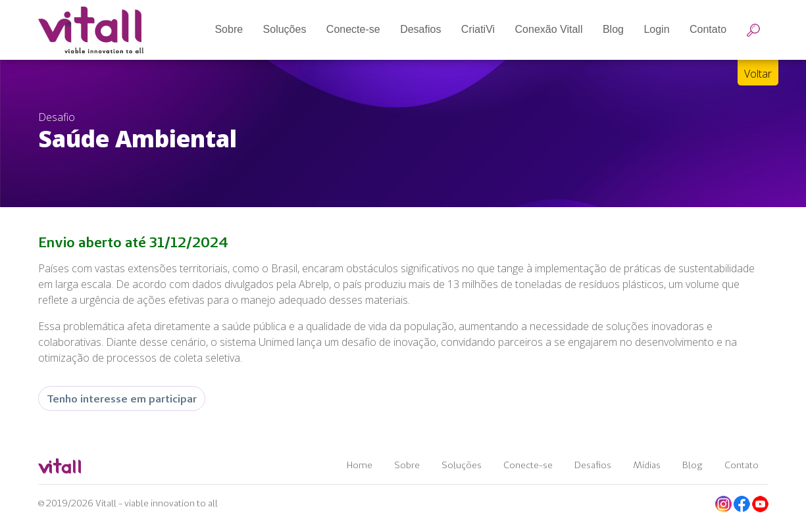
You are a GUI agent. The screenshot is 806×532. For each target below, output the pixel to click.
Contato (742, 465)
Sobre (407, 465)
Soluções (462, 465)
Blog (693, 465)
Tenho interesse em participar (122, 399)
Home (360, 465)
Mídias (647, 465)
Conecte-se (528, 465)
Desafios (593, 465)
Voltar (758, 74)
